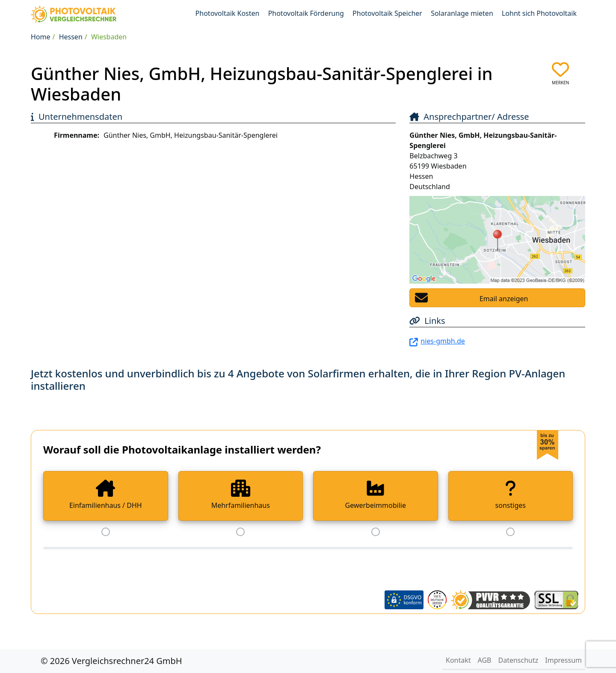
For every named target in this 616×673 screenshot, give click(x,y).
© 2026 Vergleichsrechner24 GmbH (111, 661)
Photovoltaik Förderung (306, 13)
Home (41, 37)
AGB (485, 660)
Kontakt (458, 660)
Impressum (563, 660)
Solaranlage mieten (462, 13)
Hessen (71, 37)
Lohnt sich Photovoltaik (539, 13)
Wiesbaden (109, 37)
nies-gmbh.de (443, 341)
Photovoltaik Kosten (228, 13)
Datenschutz (518, 660)
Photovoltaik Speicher (387, 13)
